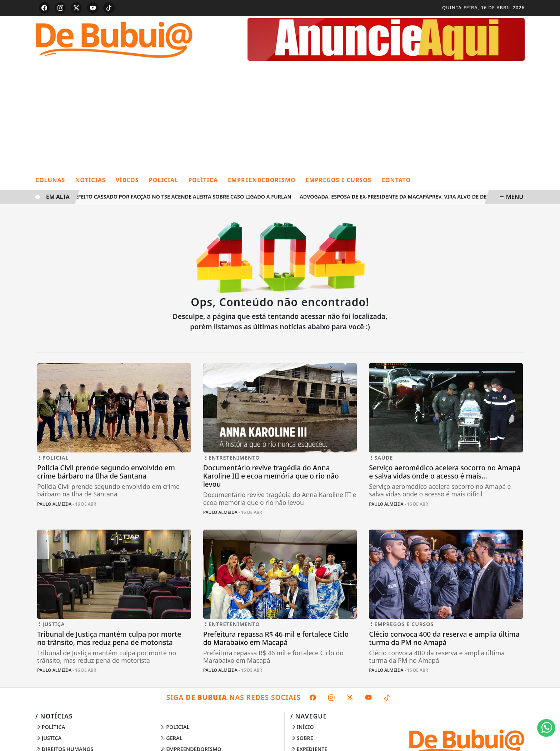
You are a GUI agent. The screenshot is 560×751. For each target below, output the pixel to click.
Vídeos (127, 180)
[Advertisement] (280, 117)
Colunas (50, 180)
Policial (164, 180)
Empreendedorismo (262, 180)
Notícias (91, 180)
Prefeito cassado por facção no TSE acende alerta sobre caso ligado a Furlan (182, 197)
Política (203, 180)
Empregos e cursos (339, 180)
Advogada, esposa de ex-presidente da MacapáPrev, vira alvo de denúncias (407, 197)
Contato (396, 180)
